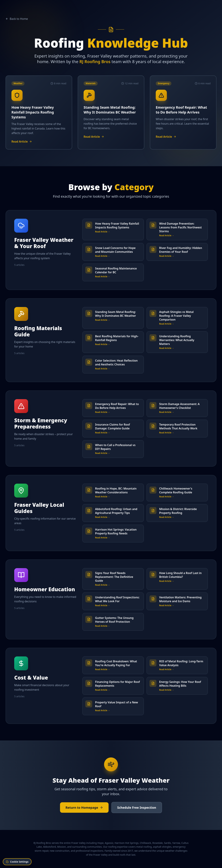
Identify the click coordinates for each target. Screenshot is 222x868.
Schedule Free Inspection (137, 808)
